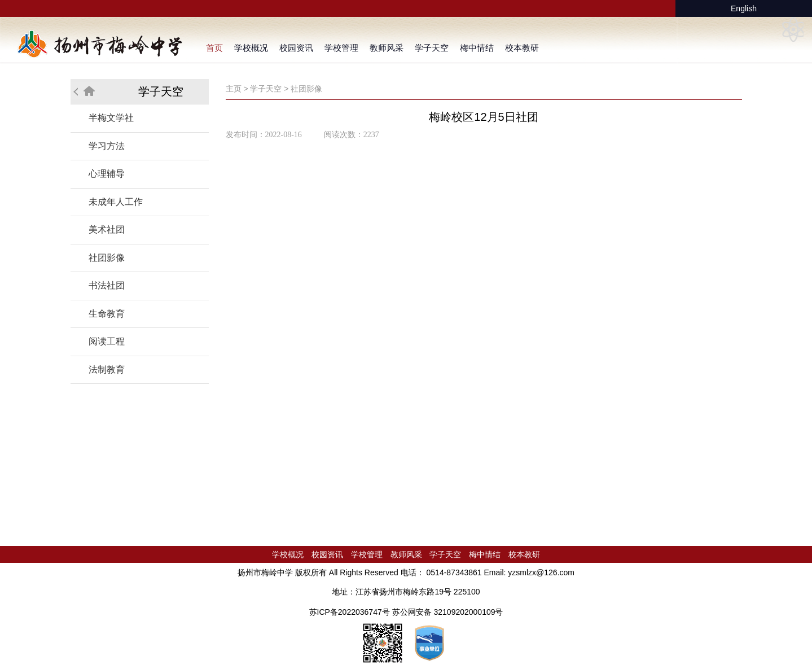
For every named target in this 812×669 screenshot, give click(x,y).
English (744, 8)
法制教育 (107, 370)
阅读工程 (107, 341)
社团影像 (107, 258)
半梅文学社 (111, 118)
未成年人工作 (116, 202)
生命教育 (107, 314)
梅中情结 (477, 48)
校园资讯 (296, 48)
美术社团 (107, 229)
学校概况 (251, 48)
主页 (234, 89)
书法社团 (107, 285)
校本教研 (522, 48)
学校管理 (341, 48)
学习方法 (107, 146)
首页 (214, 48)
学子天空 (432, 48)
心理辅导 (107, 174)
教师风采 (387, 48)
